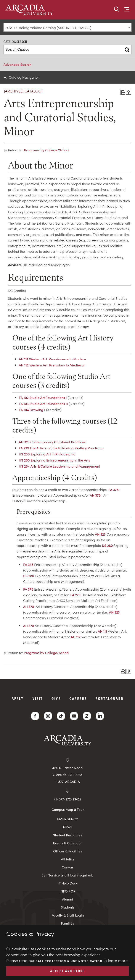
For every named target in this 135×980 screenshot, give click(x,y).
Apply (18, 698)
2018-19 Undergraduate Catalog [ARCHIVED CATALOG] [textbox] (48, 28)
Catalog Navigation (24, 77)
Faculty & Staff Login (68, 915)
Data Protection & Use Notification (69, 961)
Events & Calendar (67, 843)
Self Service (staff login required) (67, 875)
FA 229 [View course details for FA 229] (75, 595)
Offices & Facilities (68, 851)
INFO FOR (67, 891)
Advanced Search (17, 64)
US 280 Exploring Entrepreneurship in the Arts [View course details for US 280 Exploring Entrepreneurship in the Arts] (54, 460)
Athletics (68, 859)
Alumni (67, 899)
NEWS (68, 827)
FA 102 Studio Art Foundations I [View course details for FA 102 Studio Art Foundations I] (43, 397)
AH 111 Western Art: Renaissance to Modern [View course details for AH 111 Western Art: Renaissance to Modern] (52, 359)
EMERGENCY (67, 819)
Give (56, 698)
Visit (38, 698)
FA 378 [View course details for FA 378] (113, 489)
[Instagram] (48, 716)
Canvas (68, 867)
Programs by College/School (47, 150)
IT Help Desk (68, 883)
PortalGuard (110, 698)
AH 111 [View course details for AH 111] (102, 631)
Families (67, 923)
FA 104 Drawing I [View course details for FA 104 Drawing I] (32, 410)
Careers (78, 698)
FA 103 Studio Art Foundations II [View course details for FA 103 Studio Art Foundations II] (43, 403)
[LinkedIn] (100, 716)
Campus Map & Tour (68, 809)
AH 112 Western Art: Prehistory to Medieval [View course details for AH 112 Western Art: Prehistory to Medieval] (52, 365)
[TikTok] (61, 716)
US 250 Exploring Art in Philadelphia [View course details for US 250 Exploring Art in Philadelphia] (47, 454)
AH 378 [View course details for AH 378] (95, 495)
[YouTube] (74, 716)
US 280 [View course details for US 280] (107, 545)
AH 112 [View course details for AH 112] (76, 637)
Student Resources (67, 835)
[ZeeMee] (87, 716)
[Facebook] (35, 716)
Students (68, 907)
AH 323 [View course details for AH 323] (100, 534)
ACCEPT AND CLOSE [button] (67, 971)
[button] (117, 9)
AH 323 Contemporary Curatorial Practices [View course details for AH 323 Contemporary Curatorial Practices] (52, 442)
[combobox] (67, 27)
